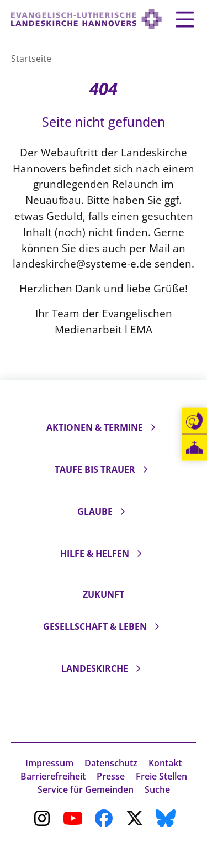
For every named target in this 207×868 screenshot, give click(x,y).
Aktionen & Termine (95, 427)
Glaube (95, 511)
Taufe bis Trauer (95, 469)
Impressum (49, 763)
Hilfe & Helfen (95, 553)
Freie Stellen (161, 776)
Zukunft (104, 594)
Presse (111, 776)
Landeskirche (95, 668)
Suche (157, 789)
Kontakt (165, 763)
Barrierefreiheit (53, 776)
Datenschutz (111, 763)
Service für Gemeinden (86, 789)
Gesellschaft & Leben (95, 626)
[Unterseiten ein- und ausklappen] (153, 427)
